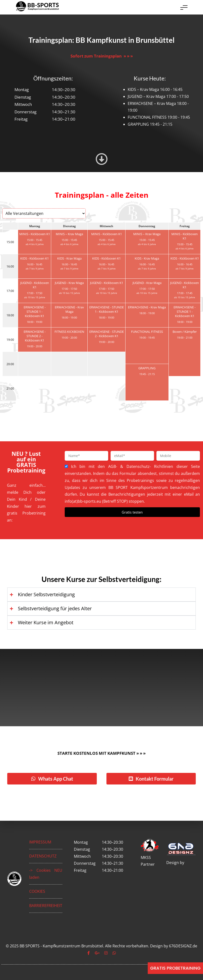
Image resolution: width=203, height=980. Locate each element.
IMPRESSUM (40, 842)
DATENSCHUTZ (43, 856)
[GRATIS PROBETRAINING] (175, 968)
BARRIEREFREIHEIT (46, 906)
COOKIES (37, 891)
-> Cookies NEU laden (46, 874)
